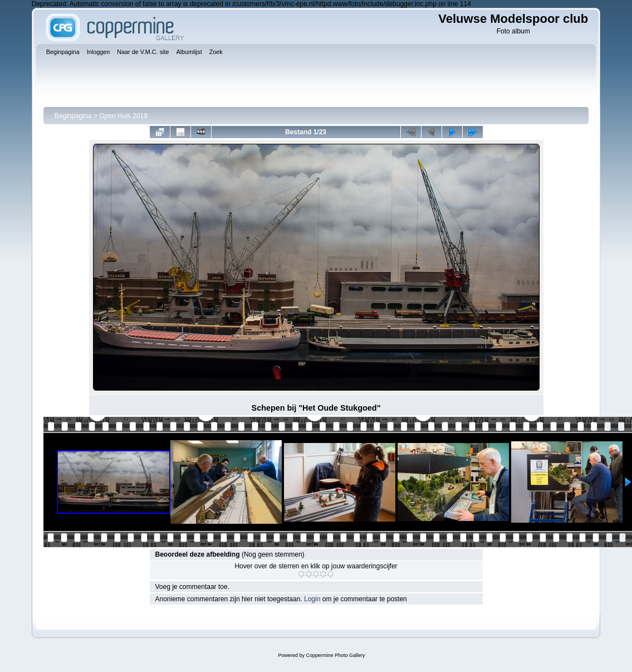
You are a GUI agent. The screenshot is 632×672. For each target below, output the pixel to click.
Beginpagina (73, 116)
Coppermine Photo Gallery (335, 655)
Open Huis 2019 (123, 116)
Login (312, 599)
